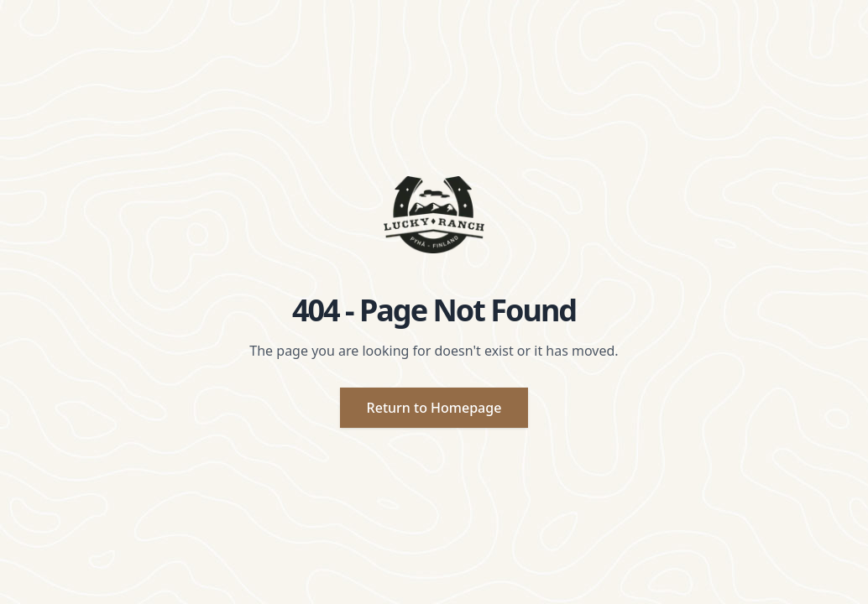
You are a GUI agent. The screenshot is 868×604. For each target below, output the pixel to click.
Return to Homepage (434, 408)
